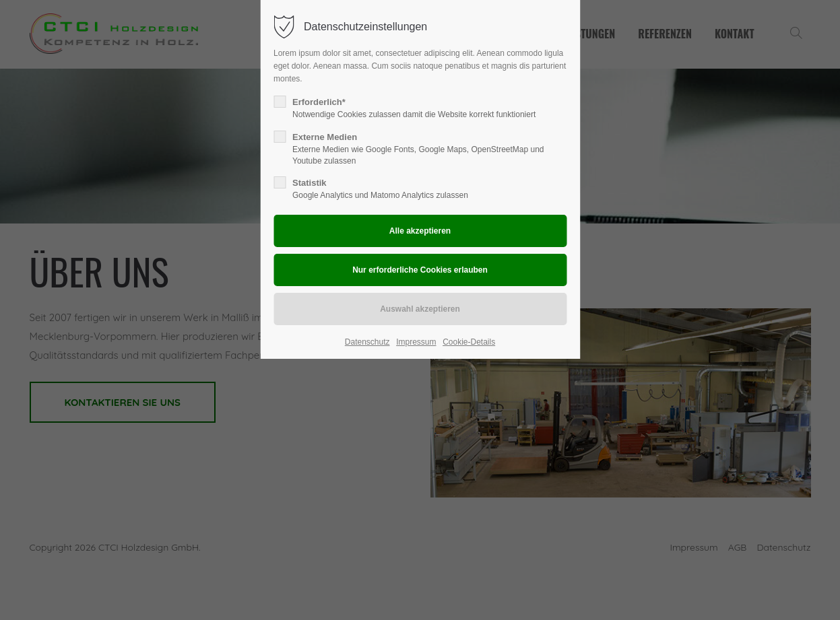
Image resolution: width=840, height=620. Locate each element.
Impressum (416, 342)
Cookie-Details (469, 342)
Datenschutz (367, 342)
